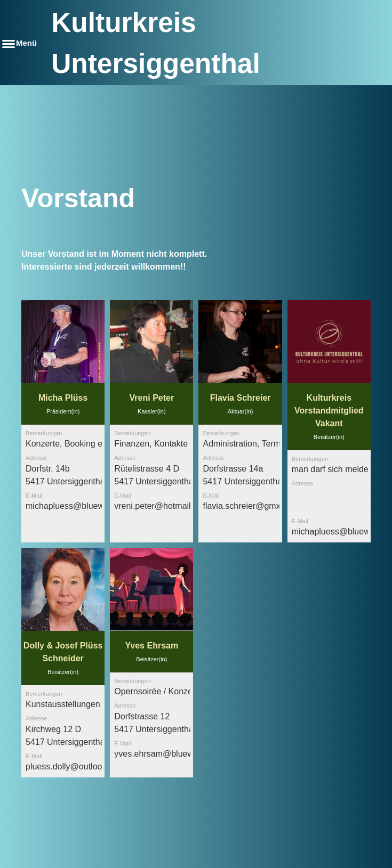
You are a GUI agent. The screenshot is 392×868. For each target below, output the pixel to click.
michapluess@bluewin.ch (74, 506)
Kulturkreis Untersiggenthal (156, 43)
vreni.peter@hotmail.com (162, 506)
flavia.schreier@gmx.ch (247, 506)
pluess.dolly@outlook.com (75, 766)
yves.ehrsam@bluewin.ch (163, 754)
